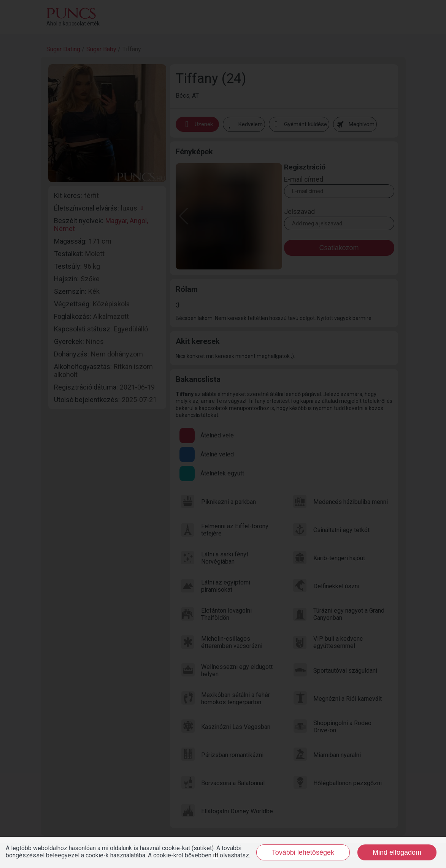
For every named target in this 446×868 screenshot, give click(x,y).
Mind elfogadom (397, 852)
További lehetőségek (303, 852)
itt (216, 855)
